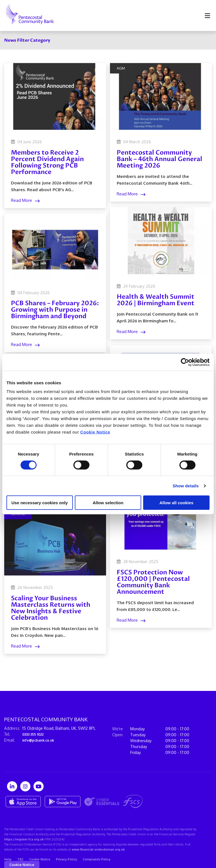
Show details (186, 486)
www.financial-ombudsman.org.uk (98, 849)
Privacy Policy (67, 859)
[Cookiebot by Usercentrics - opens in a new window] (185, 362)
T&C (20, 859)
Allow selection (108, 503)
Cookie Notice (95, 432)
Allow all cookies (176, 503)
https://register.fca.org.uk (24, 839)
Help (8, 859)
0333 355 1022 (35, 734)
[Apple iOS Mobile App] (23, 802)
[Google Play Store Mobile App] (63, 802)
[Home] (26, 15)
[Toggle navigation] (207, 15)
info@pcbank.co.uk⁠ (40, 740)
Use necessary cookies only (40, 503)
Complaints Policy (97, 859)
